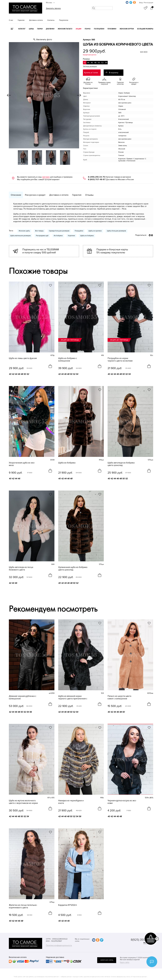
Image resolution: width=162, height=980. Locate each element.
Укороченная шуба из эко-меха (22, 464)
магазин (46, 177)
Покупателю (64, 20)
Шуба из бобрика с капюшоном (68, 360)
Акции (78, 29)
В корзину (114, 73)
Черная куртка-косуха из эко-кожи (122, 802)
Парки (40, 29)
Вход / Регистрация (146, 3)
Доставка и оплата (36, 20)
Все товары (39, 231)
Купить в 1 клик (91, 73)
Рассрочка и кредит (35, 195)
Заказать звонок (53, 8)
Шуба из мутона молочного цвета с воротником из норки (23, 802)
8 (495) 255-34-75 (96, 177)
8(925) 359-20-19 (142, 940)
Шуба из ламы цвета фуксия (23, 358)
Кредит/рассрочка (90, 55)
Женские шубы (24, 231)
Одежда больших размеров (59, 231)
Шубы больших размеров (116, 231)
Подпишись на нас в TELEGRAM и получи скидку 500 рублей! (41, 251)
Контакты (51, 20)
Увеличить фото (44, 40)
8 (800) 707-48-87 (97, 179)
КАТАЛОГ (22, 29)
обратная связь (107, 960)
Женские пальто (65, 29)
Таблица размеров (90, 66)
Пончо (88, 29)
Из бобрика (58, 236)
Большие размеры (145, 29)
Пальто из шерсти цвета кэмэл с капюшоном (119, 697)
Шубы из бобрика (87, 236)
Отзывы (89, 195)
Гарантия (21, 20)
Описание (16, 195)
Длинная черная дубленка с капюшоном (23, 697)
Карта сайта (125, 962)
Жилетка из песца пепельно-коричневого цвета (23, 906)
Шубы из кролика (95, 231)
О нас (11, 20)
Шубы (31, 29)
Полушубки (99, 29)
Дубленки (50, 29)
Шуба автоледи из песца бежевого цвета (21, 569)
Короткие (71, 236)
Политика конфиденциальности (59, 945)
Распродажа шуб (42, 236)
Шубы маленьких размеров (20, 236)
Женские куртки (127, 29)
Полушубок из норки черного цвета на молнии (120, 360)
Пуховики (112, 29)
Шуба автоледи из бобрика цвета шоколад (121, 464)
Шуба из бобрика (67, 463)
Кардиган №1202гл (68, 905)
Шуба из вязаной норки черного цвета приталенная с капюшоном (73, 697)
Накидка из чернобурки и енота (71, 802)
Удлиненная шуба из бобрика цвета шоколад (73, 569)
